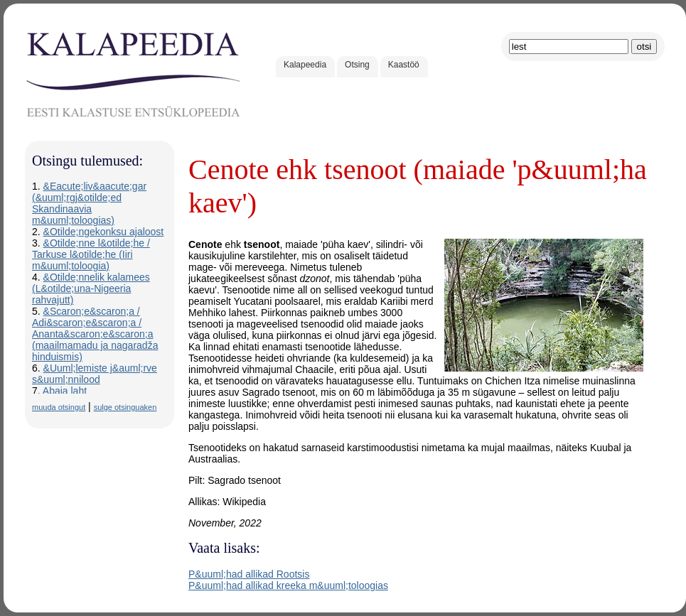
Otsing (357, 65)
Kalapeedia (305, 65)
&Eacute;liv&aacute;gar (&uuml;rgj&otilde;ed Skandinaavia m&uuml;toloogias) (89, 203)
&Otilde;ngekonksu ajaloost (104, 232)
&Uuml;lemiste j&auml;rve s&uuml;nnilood (95, 374)
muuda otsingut (59, 407)
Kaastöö (404, 65)
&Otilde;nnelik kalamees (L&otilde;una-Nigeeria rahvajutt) (91, 288)
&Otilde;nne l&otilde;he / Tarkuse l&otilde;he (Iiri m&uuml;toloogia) (91, 254)
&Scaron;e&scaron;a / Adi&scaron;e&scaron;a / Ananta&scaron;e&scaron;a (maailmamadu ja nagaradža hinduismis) (95, 334)
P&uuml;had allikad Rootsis (249, 574)
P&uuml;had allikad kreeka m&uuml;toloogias (288, 585)
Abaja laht (65, 391)
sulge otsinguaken (125, 407)
